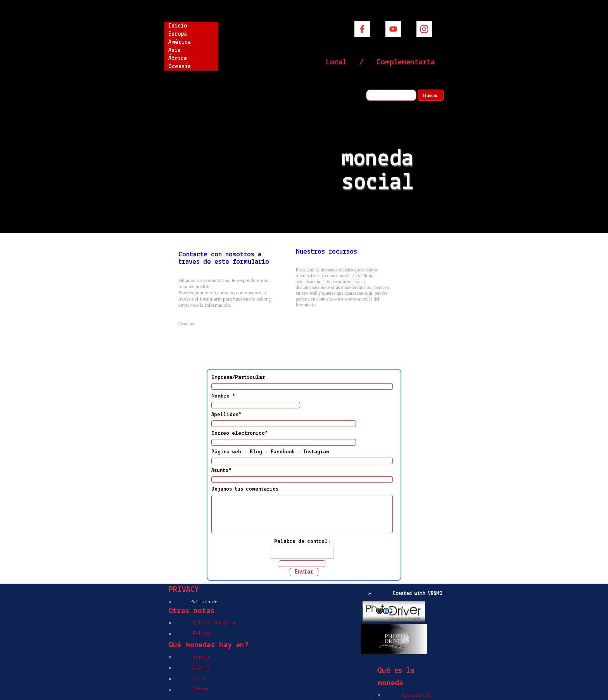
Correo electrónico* (239, 433)
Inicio (178, 26)
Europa (178, 34)
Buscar (431, 95)
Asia (174, 50)
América (180, 42)
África (178, 59)
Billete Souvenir (214, 623)
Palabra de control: (302, 542)
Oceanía (180, 67)
